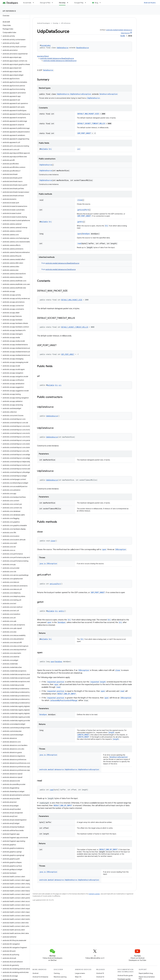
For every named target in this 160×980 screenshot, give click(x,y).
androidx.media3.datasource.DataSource (61, 269)
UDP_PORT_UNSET (84, 133)
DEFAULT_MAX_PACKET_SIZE (88, 114)
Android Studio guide (125, 975)
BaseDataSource (83, 48)
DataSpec (86, 234)
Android (35, 973)
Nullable (44, 149)
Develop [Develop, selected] (62, 3)
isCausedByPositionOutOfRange (64, 700)
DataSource (48, 70)
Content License (94, 894)
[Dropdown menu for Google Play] (86, 3)
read (79, 243)
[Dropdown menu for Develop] (69, 3)
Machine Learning (60, 977)
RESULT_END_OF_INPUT (67, 694)
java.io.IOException (48, 564)
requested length (98, 682)
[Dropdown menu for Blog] (101, 3)
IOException (121, 549)
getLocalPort (83, 210)
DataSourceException (109, 94)
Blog (96, 3)
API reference (9, 11)
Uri (50, 149)
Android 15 (100, 973)
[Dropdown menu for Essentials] (34, 3)
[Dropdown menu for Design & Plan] (53, 3)
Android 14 (100, 977)
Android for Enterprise (40, 977)
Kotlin (123, 36)
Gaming (57, 973)
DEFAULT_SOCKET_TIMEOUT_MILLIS (91, 124)
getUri (80, 222)
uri (79, 149)
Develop (56, 23)
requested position (56, 682)
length (111, 732)
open (79, 234)
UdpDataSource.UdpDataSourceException (74, 94)
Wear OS (78, 977)
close (80, 200)
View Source (125, 33)
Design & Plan (45, 3)
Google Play (79, 3)
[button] (14, 36)
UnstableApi (46, 45)
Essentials (27, 3)
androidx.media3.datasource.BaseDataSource (57, 58)
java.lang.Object (43, 56)
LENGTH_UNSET (83, 735)
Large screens (80, 973)
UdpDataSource (63, 48)
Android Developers (44, 23)
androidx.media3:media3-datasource (119, 30)
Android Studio (150, 3)
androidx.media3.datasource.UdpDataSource (60, 61)
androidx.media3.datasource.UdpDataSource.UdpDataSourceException (69, 769)
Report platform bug (146, 973)
